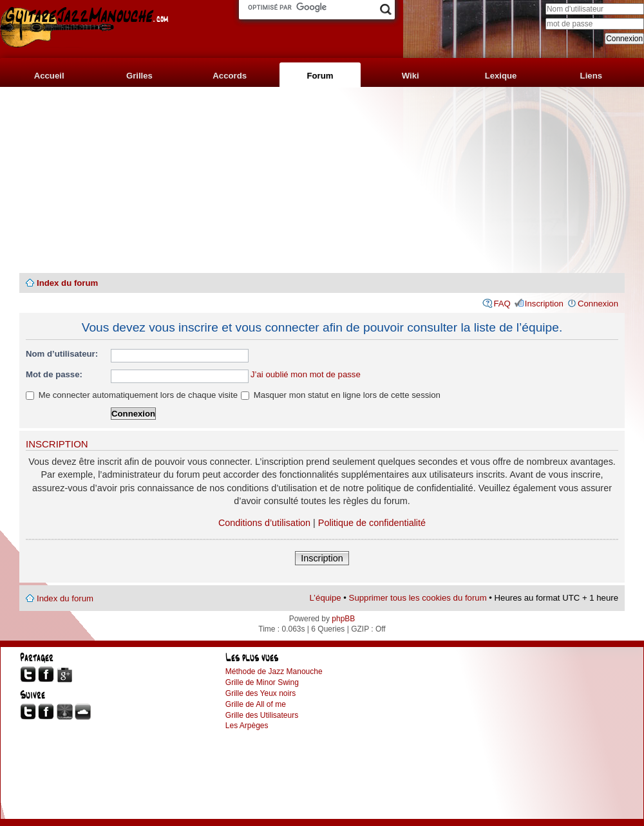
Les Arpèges (247, 726)
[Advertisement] (322, 180)
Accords (230, 76)
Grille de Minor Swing (262, 682)
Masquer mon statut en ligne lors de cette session (341, 395)
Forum (320, 76)
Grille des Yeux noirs (260, 693)
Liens (591, 76)
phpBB (343, 619)
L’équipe (326, 598)
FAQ (502, 304)
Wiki (411, 76)
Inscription (544, 304)
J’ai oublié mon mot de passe (306, 374)
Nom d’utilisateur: (62, 354)
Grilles (139, 76)
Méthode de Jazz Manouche (274, 671)
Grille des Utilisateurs (262, 715)
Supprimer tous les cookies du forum (418, 598)
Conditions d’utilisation (264, 523)
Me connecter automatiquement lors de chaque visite (132, 395)
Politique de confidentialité (372, 523)
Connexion (598, 304)
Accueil (49, 76)
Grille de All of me (256, 704)
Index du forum (67, 283)
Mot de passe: (54, 374)
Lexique (501, 76)
